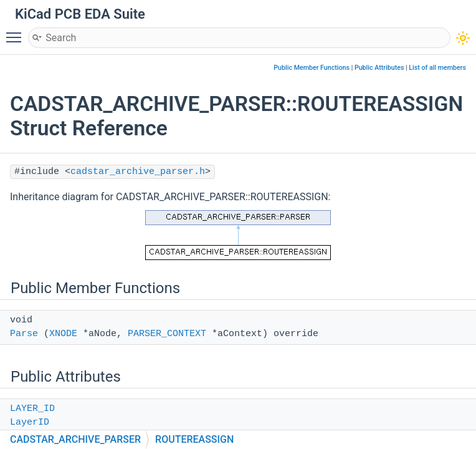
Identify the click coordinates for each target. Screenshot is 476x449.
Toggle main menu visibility (17, 32)
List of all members (437, 68)
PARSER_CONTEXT (167, 334)
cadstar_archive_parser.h (138, 172)
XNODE (63, 334)
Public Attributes (379, 68)
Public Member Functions (312, 68)
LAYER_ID (32, 409)
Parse (24, 334)
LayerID (30, 422)
